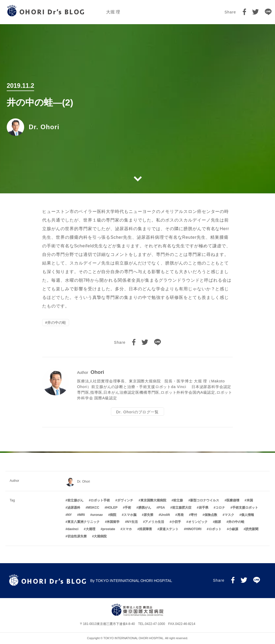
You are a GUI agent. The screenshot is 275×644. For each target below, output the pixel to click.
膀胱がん (145, 508)
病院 (113, 515)
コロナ (220, 508)
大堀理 (91, 529)
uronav (97, 515)
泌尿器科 (74, 508)
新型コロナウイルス (205, 500)
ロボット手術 (100, 500)
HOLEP (112, 508)
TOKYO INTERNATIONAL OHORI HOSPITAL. (134, 638)
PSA (162, 508)
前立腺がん (75, 500)
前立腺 (178, 500)
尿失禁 (149, 515)
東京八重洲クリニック (84, 522)
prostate (109, 529)
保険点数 (211, 515)
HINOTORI (194, 529)
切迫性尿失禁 (77, 536)
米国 (250, 500)
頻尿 (218, 522)
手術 (128, 508)
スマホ (127, 529)
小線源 (233, 529)
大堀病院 (100, 536)
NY (70, 515)
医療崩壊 (233, 500)
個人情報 (248, 515)
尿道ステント (169, 529)
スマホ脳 (130, 515)
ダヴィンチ (125, 500)
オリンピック (198, 522)
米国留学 (113, 522)
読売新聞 (252, 529)
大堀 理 (113, 12)
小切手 (176, 522)
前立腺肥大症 (182, 508)
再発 (180, 515)
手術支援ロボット (245, 508)
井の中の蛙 (57, 323)
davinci (73, 529)
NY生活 (132, 522)
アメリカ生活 (154, 522)
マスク (229, 515)
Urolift (165, 515)
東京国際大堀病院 (153, 500)
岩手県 (204, 508)
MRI (82, 515)
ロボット (215, 529)
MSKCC (93, 508)
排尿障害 (146, 529)
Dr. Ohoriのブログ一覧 (137, 413)
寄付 (194, 515)
